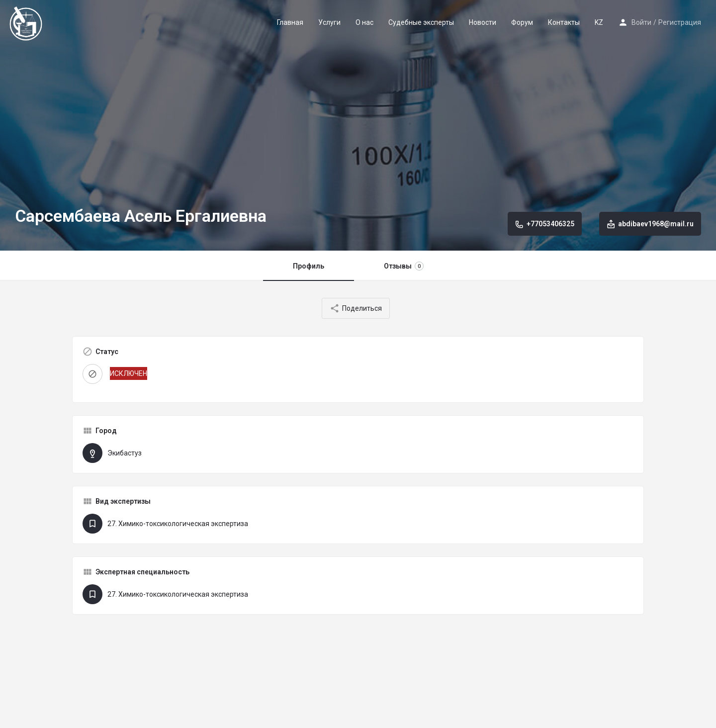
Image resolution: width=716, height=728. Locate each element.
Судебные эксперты (421, 22)
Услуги (329, 22)
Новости (483, 22)
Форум (522, 22)
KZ (599, 22)
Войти (641, 22)
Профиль (309, 266)
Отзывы (404, 266)
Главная (290, 22)
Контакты (564, 22)
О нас (364, 22)
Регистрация (680, 22)
